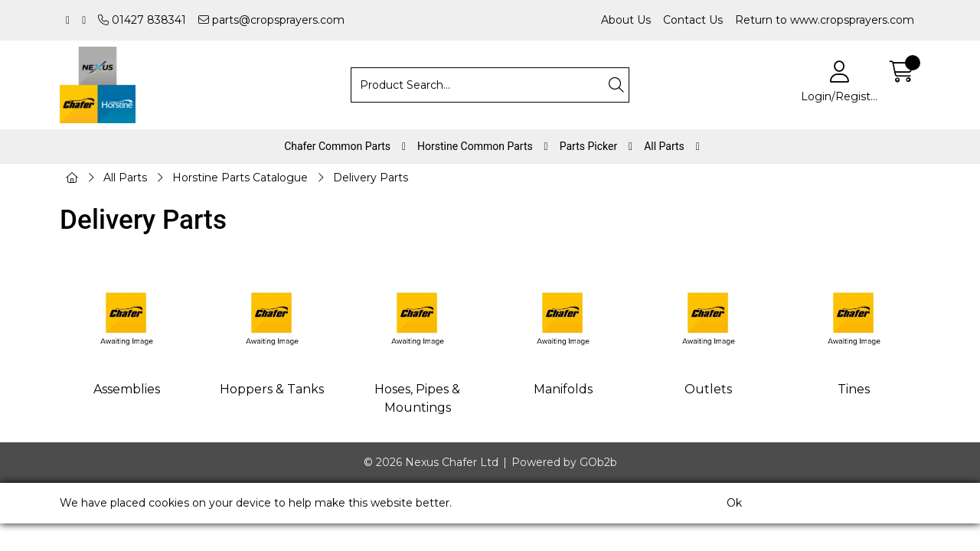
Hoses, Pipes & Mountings (417, 398)
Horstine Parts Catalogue (240, 178)
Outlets (708, 389)
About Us (626, 20)
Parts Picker (588, 146)
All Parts (664, 146)
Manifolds (563, 389)
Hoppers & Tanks (272, 389)
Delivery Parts (371, 178)
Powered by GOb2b (564, 462)
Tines (854, 389)
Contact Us (693, 20)
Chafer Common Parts (337, 146)
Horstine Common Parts (475, 146)
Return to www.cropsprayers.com (825, 20)
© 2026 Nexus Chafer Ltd (431, 462)
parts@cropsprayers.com (271, 20)
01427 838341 (142, 20)
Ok (734, 503)
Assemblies (127, 389)
